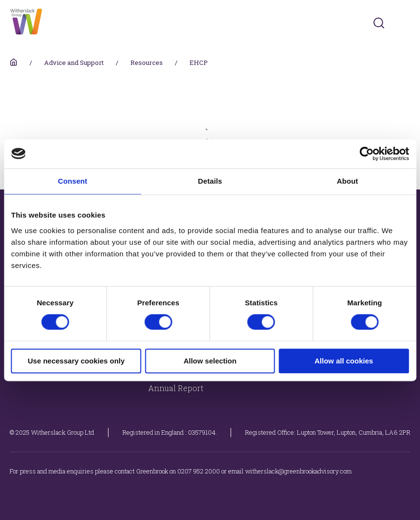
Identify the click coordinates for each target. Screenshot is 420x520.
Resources (147, 63)
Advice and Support (74, 63)
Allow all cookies (344, 361)
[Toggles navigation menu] (404, 23)
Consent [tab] (72, 181)
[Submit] (379, 23)
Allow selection (210, 361)
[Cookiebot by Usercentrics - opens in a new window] (366, 154)
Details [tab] (210, 181)
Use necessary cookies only (76, 361)
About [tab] (347, 181)
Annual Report (176, 388)
